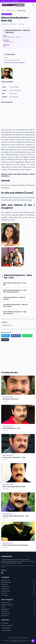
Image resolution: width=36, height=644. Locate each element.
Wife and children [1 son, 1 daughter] (14, 63)
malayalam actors (7, 14)
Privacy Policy (5, 623)
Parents (6, 58)
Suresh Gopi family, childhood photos (14, 487)
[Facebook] (2, 573)
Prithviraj (30, 155)
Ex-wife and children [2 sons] (11, 60)
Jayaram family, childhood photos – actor (16, 516)
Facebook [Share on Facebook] (16, 336)
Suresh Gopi (19, 150)
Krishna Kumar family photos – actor (14, 457)
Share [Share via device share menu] (5, 340)
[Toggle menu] (33, 5)
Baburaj (4, 130)
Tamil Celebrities (6, 628)
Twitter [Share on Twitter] (5, 336)
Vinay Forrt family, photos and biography (15, 545)
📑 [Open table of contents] (33, 641)
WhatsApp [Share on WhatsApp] (27, 336)
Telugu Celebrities (6, 630)
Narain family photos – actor (11, 428)
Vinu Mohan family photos (11, 399)
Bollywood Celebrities (7, 626)
